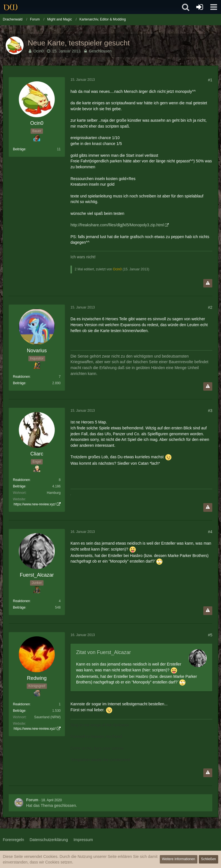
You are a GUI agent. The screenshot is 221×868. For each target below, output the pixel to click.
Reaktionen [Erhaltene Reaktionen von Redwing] (21, 704)
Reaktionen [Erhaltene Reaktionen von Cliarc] (21, 480)
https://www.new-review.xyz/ (35, 504)
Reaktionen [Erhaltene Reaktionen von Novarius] (21, 377)
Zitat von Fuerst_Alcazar (103, 652)
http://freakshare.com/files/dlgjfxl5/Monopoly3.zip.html (117, 225)
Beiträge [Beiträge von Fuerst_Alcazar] (19, 607)
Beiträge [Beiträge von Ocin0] (19, 149)
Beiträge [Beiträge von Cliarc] (19, 486)
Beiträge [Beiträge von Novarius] (19, 383)
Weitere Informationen (179, 859)
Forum (32, 800)
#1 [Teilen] (210, 80)
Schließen (209, 859)
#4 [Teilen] (210, 532)
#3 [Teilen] (210, 411)
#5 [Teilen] (210, 635)
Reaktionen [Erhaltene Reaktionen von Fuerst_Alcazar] (21, 601)
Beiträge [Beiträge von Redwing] (19, 711)
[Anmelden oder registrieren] (200, 7)
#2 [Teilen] (210, 307)
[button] (214, 7)
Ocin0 (39, 51)
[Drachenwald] (11, 7)
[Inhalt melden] (208, 283)
